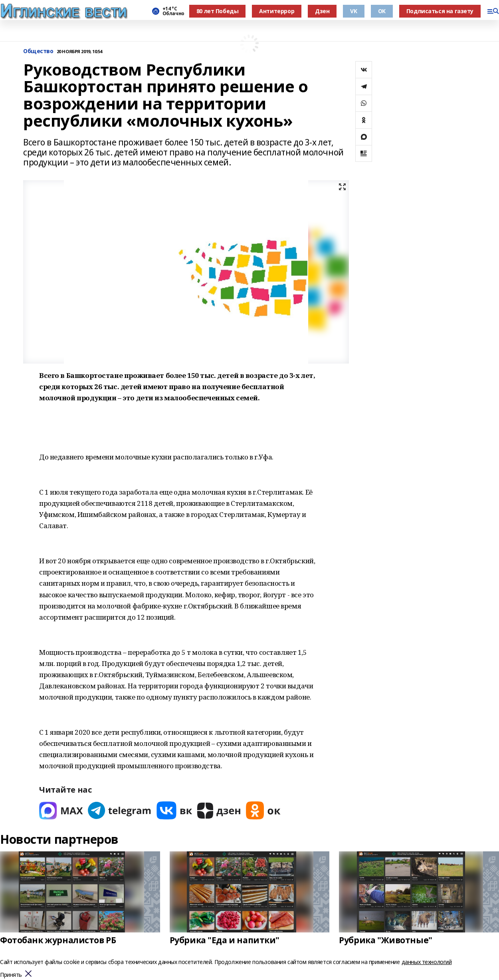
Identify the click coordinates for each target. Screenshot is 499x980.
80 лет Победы (218, 11)
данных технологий (427, 962)
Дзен (322, 11)
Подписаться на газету (440, 11)
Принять (11, 975)
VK (353, 11)
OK (382, 11)
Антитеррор (277, 11)
